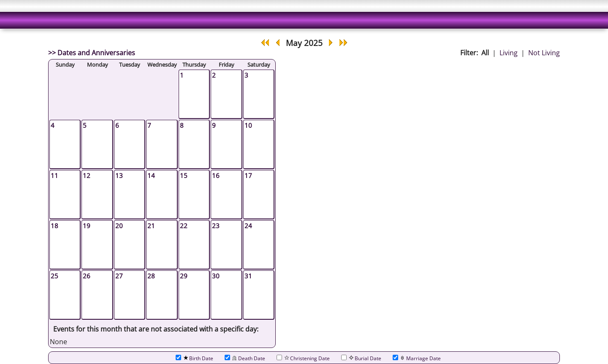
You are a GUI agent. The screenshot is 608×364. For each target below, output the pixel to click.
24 (248, 226)
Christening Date (303, 358)
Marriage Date (417, 358)
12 (87, 175)
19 (87, 226)
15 (184, 175)
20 (119, 226)
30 (216, 276)
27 (119, 276)
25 (54, 276)
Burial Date (361, 358)
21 (151, 226)
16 (216, 175)
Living (509, 53)
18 (54, 226)
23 (216, 226)
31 (248, 276)
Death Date (245, 358)
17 (248, 175)
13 (119, 175)
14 (151, 175)
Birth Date (194, 358)
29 (184, 276)
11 (54, 175)
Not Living (544, 53)
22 (184, 226)
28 (151, 276)
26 (87, 276)
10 (248, 125)
